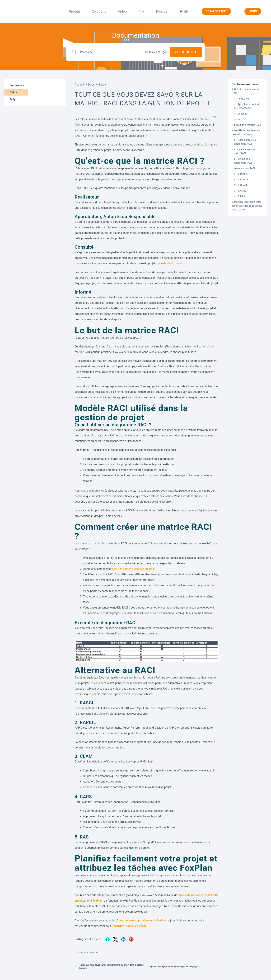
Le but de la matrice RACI (248, 125)
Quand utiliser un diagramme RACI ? (245, 142)
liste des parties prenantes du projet (134, 569)
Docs (91, 85)
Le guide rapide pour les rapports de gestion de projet (175, 967)
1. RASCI (242, 174)
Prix (141, 11)
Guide (102, 85)
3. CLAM (242, 185)
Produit (74, 11)
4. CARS (242, 191)
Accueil (79, 85)
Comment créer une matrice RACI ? (244, 151)
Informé (242, 119)
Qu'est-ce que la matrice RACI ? (246, 91)
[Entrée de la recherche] (109, 52)
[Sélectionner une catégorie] (155, 52)
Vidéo (122, 11)
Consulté (242, 114)
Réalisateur (244, 99)
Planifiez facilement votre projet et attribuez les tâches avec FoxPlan (247, 206)
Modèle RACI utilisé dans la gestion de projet (246, 132)
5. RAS (241, 196)
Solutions (99, 11)
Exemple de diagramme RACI (243, 161)
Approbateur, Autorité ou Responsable (247, 106)
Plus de (162, 11)
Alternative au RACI (245, 168)
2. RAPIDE (243, 180)
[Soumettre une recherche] (186, 52)
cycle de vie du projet (169, 263)
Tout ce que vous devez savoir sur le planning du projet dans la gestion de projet (109, 967)
